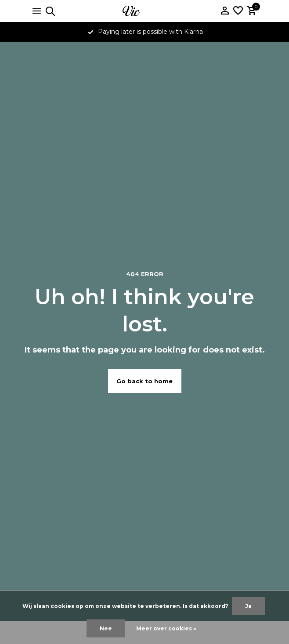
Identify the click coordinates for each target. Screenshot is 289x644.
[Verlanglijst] (238, 11)
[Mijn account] (225, 11)
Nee (106, 628)
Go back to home (144, 381)
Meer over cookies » (166, 628)
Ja (248, 606)
